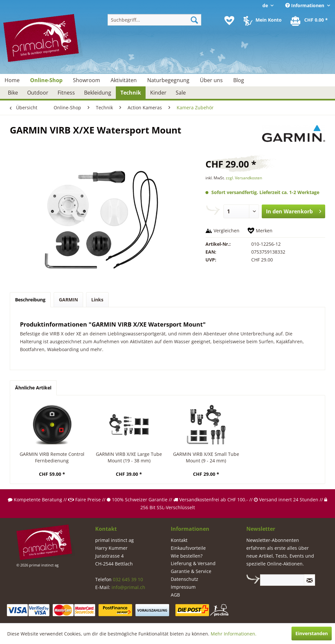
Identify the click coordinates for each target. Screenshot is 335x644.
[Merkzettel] (229, 21)
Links (97, 300)
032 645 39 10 (128, 579)
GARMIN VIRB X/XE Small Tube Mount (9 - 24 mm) (206, 457)
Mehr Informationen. (234, 634)
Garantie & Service (191, 571)
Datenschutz (185, 579)
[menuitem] (155, 20)
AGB (175, 595)
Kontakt (179, 540)
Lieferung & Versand (193, 563)
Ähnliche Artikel (33, 388)
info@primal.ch (128, 587)
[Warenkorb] (309, 21)
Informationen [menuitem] (305, 5)
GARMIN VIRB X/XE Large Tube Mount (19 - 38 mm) (129, 457)
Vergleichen (227, 231)
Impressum (183, 587)
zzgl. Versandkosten (244, 178)
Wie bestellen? (187, 556)
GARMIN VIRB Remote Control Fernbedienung (52, 457)
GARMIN (68, 300)
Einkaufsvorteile (188, 548)
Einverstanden (312, 633)
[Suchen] (194, 20)
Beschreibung (30, 300)
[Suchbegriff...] (155, 20)
